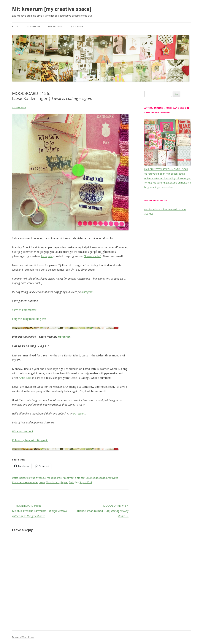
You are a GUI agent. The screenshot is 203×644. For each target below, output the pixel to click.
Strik (71, 482)
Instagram (87, 292)
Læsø (42, 482)
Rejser (64, 482)
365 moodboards (52, 478)
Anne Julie (47, 256)
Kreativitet (69, 478)
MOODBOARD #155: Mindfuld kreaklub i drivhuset (40, 511)
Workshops (33, 27)
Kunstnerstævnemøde (25, 482)
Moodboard (53, 482)
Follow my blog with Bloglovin (30, 440)
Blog (15, 27)
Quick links (76, 27)
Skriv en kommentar (24, 310)
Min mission (55, 27)
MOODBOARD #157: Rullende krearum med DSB (102, 511)
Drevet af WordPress (23, 637)
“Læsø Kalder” (93, 256)
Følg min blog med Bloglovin (29, 319)
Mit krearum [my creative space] (52, 9)
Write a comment (23, 431)
